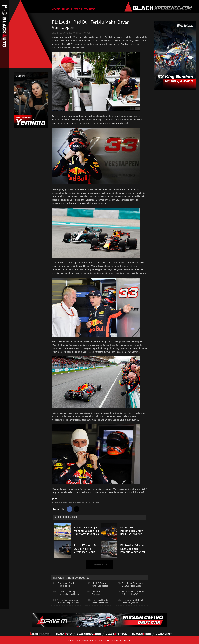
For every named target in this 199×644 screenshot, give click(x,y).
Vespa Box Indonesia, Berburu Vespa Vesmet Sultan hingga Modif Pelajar (68, 604)
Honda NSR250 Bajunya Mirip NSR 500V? (133, 593)
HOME (56, 9)
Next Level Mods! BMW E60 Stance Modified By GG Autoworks (100, 604)
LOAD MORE (99, 564)
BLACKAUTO (70, 9)
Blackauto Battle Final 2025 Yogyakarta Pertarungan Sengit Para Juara (134, 604)
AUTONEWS (88, 9)
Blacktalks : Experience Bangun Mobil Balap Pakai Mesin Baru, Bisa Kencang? (133, 587)
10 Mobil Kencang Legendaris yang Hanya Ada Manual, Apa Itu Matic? (68, 595)
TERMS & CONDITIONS (123, 640)
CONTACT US (108, 640)
